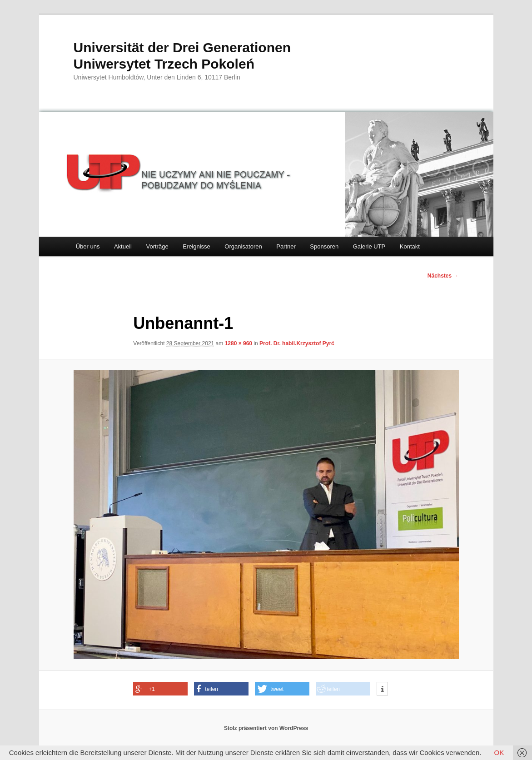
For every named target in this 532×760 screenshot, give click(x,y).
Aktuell (123, 246)
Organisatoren (243, 246)
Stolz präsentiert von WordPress (266, 728)
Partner (286, 246)
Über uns (88, 246)
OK (499, 753)
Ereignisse (196, 246)
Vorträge (157, 246)
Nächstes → (443, 276)
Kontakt (410, 246)
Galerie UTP (369, 246)
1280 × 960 (239, 343)
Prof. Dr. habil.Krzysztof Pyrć (297, 343)
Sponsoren (324, 246)
